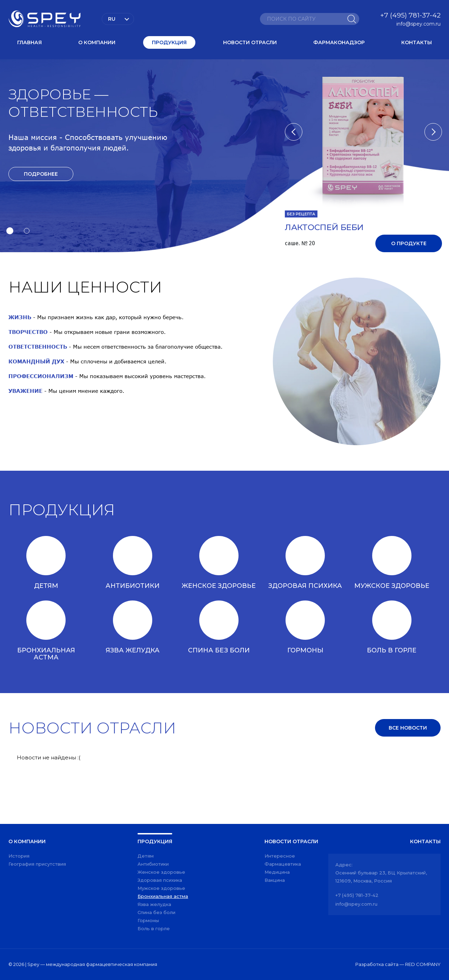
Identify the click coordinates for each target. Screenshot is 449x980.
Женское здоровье (161, 872)
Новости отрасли (250, 42)
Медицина (277, 872)
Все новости (408, 728)
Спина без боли (156, 912)
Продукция (169, 42)
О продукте (409, 243)
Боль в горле (154, 928)
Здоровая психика (160, 880)
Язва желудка (154, 904)
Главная (29, 42)
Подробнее (41, 174)
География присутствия (37, 864)
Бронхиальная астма (163, 896)
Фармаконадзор (339, 42)
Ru (112, 19)
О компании (97, 42)
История (19, 856)
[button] (10, 231)
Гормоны (148, 920)
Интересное (280, 856)
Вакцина (275, 880)
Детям (146, 856)
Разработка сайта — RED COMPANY (398, 964)
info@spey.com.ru (418, 24)
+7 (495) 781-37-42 (410, 15)
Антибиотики (153, 864)
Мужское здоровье (161, 888)
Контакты (417, 42)
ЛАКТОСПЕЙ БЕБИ (324, 227)
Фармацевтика (283, 864)
